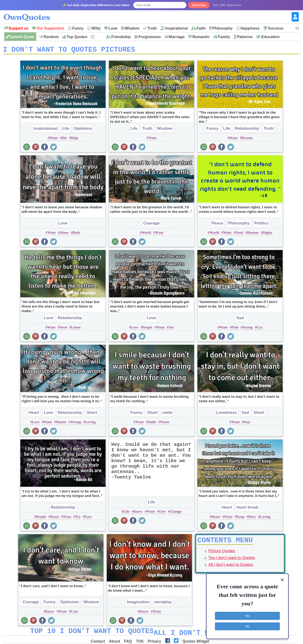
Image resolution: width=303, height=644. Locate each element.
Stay (247, 424)
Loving (90, 424)
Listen (76, 329)
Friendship (121, 37)
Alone (64, 234)
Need (239, 234)
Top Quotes (77, 37)
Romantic (201, 37)
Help (74, 139)
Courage (152, 225)
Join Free (199, 5)
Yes (247, 616)
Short (92, 414)
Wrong (76, 424)
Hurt (252, 518)
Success (276, 28)
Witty (96, 28)
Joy (171, 329)
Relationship (247, 130)
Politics (261, 225)
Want (54, 139)
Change (176, 513)
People (147, 329)
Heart (34, 414)
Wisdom (132, 28)
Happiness (250, 28)
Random (51, 37)
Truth (152, 28)
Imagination (138, 604)
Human (253, 234)
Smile (152, 424)
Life (66, 130)
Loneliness (226, 414)
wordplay (163, 604)
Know (138, 513)
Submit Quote (22, 37)
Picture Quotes (222, 554)
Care (74, 613)
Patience (245, 37)
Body (76, 234)
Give (162, 513)
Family (224, 37)
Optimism (83, 130)
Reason (247, 139)
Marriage (177, 37)
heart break (248, 509)
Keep (240, 518)
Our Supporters (50, 28)
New (99, 37)
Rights (267, 234)
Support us (18, 28)
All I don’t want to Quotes (231, 568)
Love (113, 28)
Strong (247, 329)
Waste (165, 424)
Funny (78, 28)
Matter (61, 424)
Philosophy (222, 28)
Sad (240, 320)
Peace (217, 225)
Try (78, 518)
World (146, 234)
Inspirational (176, 28)
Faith (201, 28)
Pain (235, 329)
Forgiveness (150, 37)
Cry (260, 329)
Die (64, 139)
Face (88, 518)
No (247, 626)
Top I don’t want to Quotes (232, 561)
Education (270, 37)
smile (167, 414)
